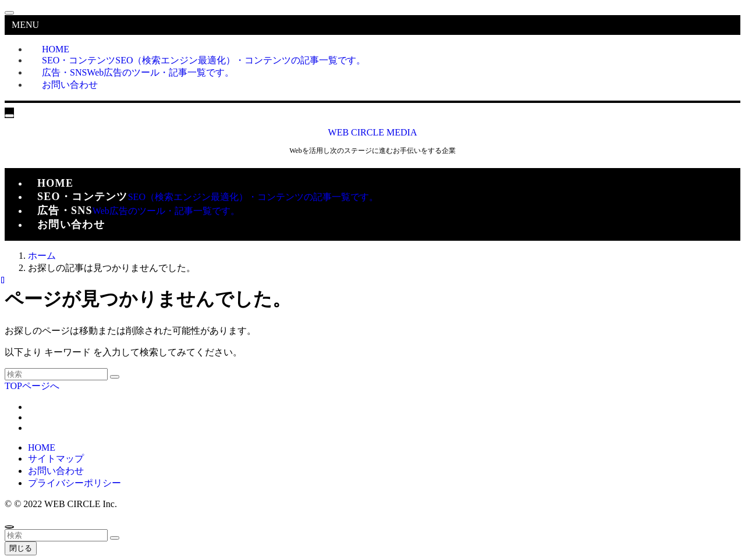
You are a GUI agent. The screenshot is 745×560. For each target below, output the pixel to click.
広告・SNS (138, 72)
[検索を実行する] (115, 377)
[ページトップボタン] (9, 527)
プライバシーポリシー (74, 483)
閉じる (21, 548)
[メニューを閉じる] (9, 13)
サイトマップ (56, 459)
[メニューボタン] (9, 116)
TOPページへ (32, 386)
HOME (42, 447)
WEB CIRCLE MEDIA (373, 132)
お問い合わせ (70, 85)
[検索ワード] (56, 374)
